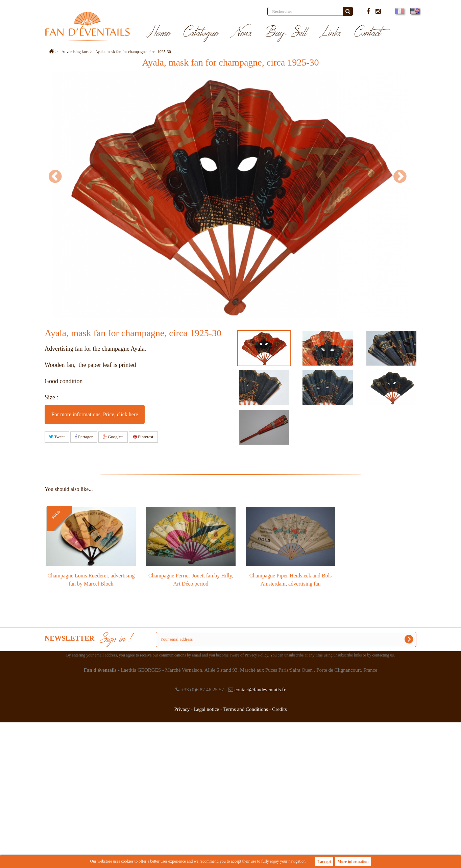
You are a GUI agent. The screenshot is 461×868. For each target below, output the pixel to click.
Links (331, 33)
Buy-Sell (286, 33)
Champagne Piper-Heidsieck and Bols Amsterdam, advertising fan (291, 580)
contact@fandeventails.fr (260, 690)
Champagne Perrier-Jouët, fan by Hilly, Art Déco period (191, 580)
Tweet (57, 437)
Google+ (113, 437)
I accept (324, 862)
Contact (368, 33)
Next (403, 176)
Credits (279, 709)
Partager (84, 437)
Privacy (182, 709)
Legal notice (207, 709)
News (242, 33)
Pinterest (143, 437)
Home (159, 33)
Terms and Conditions (245, 709)
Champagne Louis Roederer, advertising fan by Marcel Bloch (91, 580)
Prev (58, 176)
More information (353, 862)
